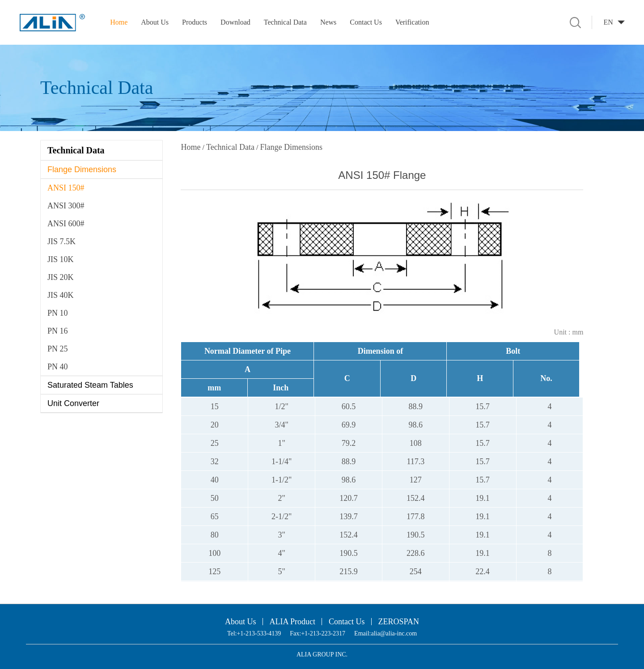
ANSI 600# (66, 224)
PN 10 (58, 313)
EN (608, 22)
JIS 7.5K (61, 241)
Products (195, 22)
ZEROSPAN (399, 622)
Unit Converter (73, 403)
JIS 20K (61, 277)
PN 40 (58, 367)
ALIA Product (293, 622)
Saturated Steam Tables (90, 385)
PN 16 (58, 331)
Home (119, 22)
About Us (155, 22)
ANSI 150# (66, 188)
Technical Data (285, 22)
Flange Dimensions (82, 169)
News (328, 22)
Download (235, 22)
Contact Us (366, 22)
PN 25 (58, 349)
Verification (412, 22)
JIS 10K (61, 259)
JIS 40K (61, 295)
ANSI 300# (66, 206)
